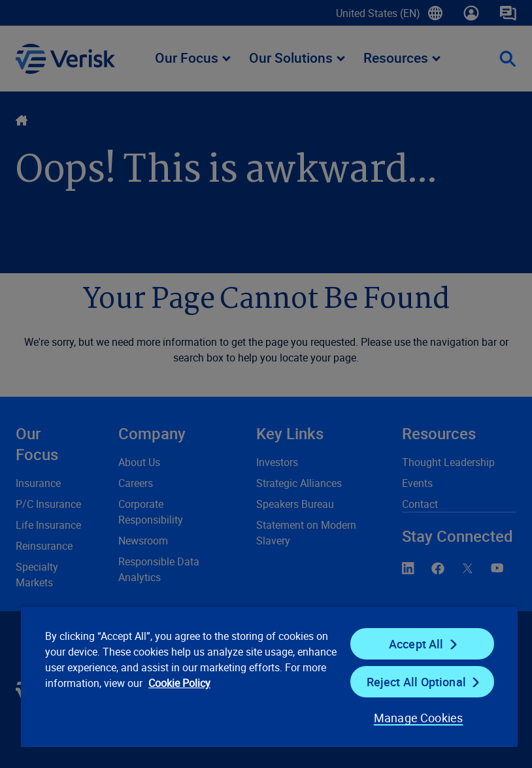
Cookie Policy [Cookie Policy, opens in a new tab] (179, 683)
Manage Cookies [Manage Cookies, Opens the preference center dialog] (419, 718)
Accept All (416, 644)
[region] (269, 676)
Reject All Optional (416, 682)
